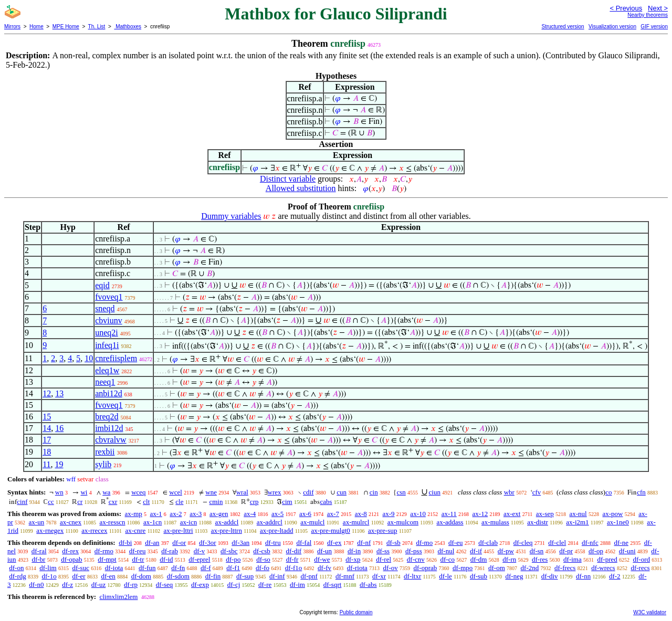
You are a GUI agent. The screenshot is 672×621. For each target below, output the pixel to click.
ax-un (37, 522)
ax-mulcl (312, 522)
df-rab (170, 551)
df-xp (353, 559)
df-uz (98, 585)
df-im (297, 585)
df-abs (368, 585)
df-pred (607, 559)
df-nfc (590, 543)
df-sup (245, 576)
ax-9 (389, 514)
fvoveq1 (109, 297)
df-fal (304, 543)
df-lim (48, 568)
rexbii (105, 452)
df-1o (49, 576)
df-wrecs (603, 568)
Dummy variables (231, 216)
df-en (108, 576)
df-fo (262, 568)
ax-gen (219, 514)
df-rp (131, 585)
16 (59, 428)
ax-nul (578, 514)
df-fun (147, 568)
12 (47, 393)
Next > (658, 8)
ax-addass (450, 522)
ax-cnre (135, 530)
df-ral (39, 551)
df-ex (334, 543)
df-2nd (530, 568)
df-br (38, 559)
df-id (166, 559)
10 (89, 358)
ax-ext (512, 514)
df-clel (557, 543)
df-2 (615, 576)
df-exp (200, 585)
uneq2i (107, 333)
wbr (509, 492)
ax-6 (305, 514)
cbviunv (109, 320)
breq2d (107, 417)
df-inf (277, 576)
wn (59, 492)
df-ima (573, 559)
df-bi (125, 543)
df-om (497, 568)
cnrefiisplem (116, 358)
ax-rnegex (50, 530)
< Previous (626, 8)
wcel (176, 492)
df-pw (506, 551)
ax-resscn (112, 522)
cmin (216, 502)
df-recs (640, 568)
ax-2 (176, 514)
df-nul (446, 551)
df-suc (81, 568)
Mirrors (12, 27)
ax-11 (449, 514)
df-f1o (294, 568)
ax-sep (545, 514)
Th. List (97, 27)
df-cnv (416, 559)
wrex (275, 492)
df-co (448, 559)
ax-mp (134, 514)
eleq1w (107, 370)
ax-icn (188, 522)
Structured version (563, 27)
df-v (199, 551)
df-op (596, 551)
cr (80, 502)
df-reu (138, 551)
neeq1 (105, 382)
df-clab (488, 543)
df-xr (379, 576)
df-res (540, 559)
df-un (324, 551)
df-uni (627, 551)
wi (84, 492)
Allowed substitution (301, 188)
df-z (67, 585)
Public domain (356, 612)
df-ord (641, 559)
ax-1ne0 (618, 522)
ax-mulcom (403, 522)
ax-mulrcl (356, 522)
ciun (435, 492)
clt (146, 502)
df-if (476, 551)
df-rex (70, 551)
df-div (550, 576)
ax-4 (250, 514)
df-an (152, 543)
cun (342, 492)
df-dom (141, 576)
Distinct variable (288, 179)
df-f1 (233, 568)
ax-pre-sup (383, 530)
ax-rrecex (94, 530)
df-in (354, 551)
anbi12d (109, 393)
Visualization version (612, 27)
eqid (102, 285)
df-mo (424, 543)
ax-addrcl (270, 522)
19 (59, 464)
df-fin (213, 576)
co (608, 492)
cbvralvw (111, 440)
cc (51, 502)
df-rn (509, 559)
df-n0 (36, 585)
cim (287, 502)
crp (254, 502)
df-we (322, 559)
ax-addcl (227, 522)
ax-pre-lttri (178, 530)
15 (47, 417)
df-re (265, 585)
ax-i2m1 (577, 522)
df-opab (71, 559)
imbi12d (109, 428)
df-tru (273, 543)
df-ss (383, 551)
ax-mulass (495, 522)
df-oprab (425, 568)
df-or (179, 543)
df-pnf (309, 576)
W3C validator (650, 612)
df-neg (514, 576)
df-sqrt (333, 585)
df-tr (138, 559)
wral (242, 492)
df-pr (566, 551)
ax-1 (156, 514)
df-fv (324, 568)
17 (47, 440)
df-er (78, 576)
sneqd (105, 308)
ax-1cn (153, 522)
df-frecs (565, 568)
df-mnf (345, 576)
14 (47, 428)
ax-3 (196, 514)
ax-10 (418, 514)
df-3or (208, 543)
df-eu (455, 543)
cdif (308, 492)
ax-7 (333, 514)
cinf (22, 502)
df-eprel (199, 559)
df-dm (479, 559)
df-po (233, 559)
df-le (445, 576)
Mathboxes (128, 27)
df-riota (357, 568)
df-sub (479, 576)
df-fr (292, 559)
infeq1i (107, 345)
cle (179, 502)
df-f (206, 568)
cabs (326, 502)
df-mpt (107, 559)
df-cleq (523, 543)
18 (47, 452)
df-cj (234, 585)
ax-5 (277, 514)
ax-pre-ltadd (277, 530)
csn (401, 492)
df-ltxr (412, 576)
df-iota (114, 568)
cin (374, 492)
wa (106, 492)
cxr (113, 502)
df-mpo (463, 568)
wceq (138, 492)
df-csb (262, 551)
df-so (263, 559)
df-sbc (229, 551)
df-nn (583, 576)
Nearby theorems (648, 15)
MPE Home (66, 27)
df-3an (240, 543)
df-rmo (104, 551)
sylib (103, 464)
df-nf (364, 543)
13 (59, 393)
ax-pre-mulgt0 (331, 530)
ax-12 (480, 514)
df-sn (537, 551)
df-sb (393, 543)
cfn (641, 492)
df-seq (165, 585)
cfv (537, 492)
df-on (16, 568)
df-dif (294, 551)
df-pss (414, 551)
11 (46, 464)
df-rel (384, 559)
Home (36, 27)
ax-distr (538, 522)
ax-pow (612, 514)
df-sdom (178, 576)
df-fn (178, 568)
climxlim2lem (118, 597)
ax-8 (361, 514)
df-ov (391, 568)
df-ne (621, 543)
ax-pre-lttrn (227, 530)
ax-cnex (71, 522)
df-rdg (18, 576)
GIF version (654, 27)
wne (211, 492)
